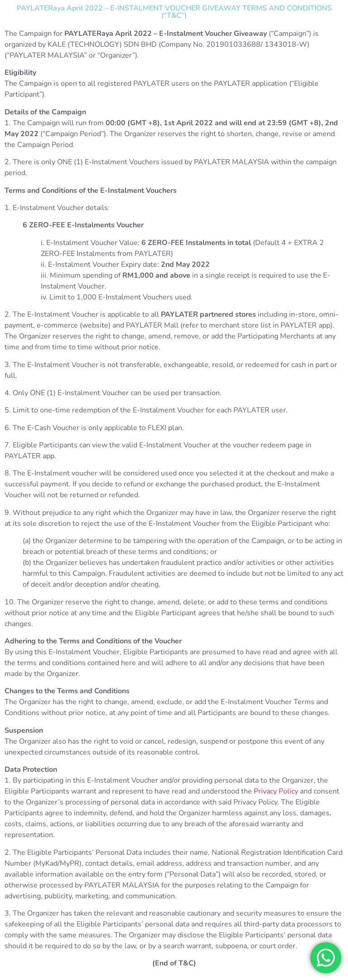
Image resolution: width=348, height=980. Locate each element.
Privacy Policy (276, 791)
